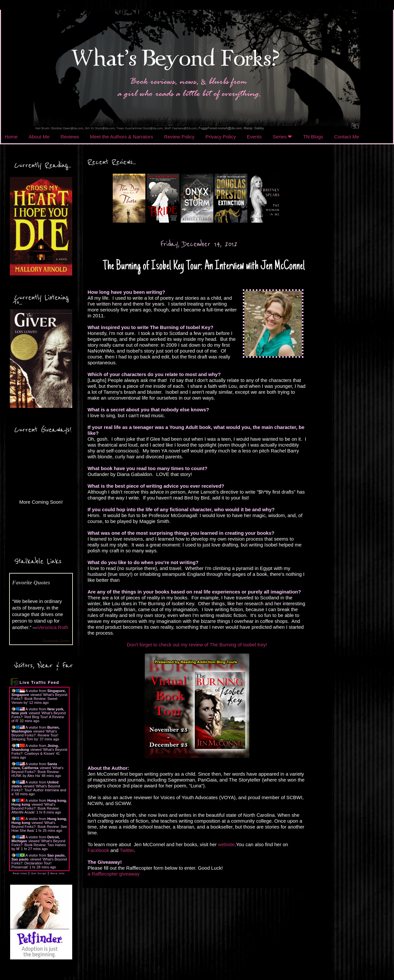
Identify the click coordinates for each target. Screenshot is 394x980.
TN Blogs (313, 137)
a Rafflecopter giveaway (114, 874)
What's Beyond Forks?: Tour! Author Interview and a (39, 790)
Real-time (20, 873)
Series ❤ (283, 137)
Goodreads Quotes (56, 641)
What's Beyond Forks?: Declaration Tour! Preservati (39, 863)
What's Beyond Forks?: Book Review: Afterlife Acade (35, 808)
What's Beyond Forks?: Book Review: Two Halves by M (39, 845)
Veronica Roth (53, 627)
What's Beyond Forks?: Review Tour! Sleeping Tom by (35, 735)
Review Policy (179, 137)
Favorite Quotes (31, 582)
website (226, 844)
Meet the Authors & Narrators (121, 137)
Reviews (70, 137)
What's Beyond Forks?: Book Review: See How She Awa (39, 827)
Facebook (98, 850)
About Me (39, 137)
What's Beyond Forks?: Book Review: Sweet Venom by (39, 699)
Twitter (127, 850)
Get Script (39, 873)
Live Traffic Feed (39, 682)
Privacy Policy (221, 137)
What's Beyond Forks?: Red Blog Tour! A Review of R (39, 717)
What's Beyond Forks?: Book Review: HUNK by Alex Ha (37, 772)
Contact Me (347, 137)
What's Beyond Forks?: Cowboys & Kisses (39, 751)
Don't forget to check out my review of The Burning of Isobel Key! (197, 645)
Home (11, 137)
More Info (57, 873)
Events (254, 137)
